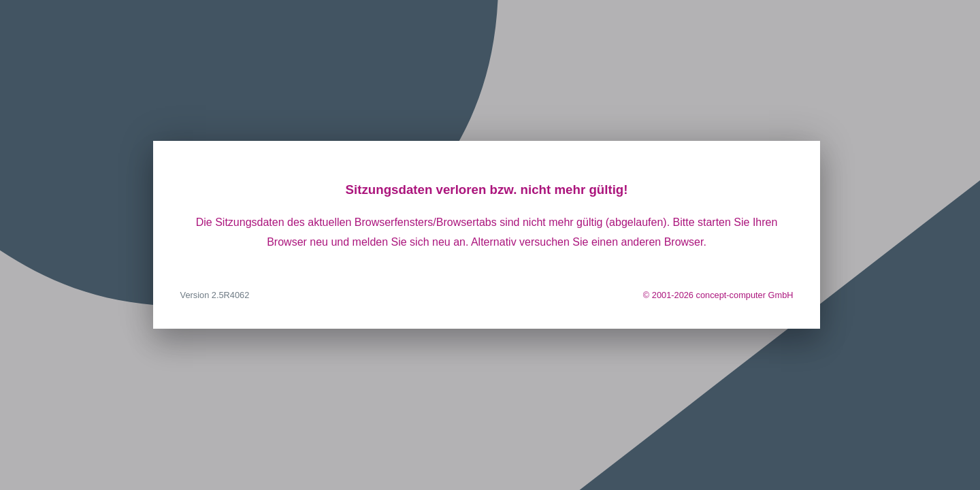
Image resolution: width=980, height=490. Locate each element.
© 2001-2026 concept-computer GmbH (718, 295)
